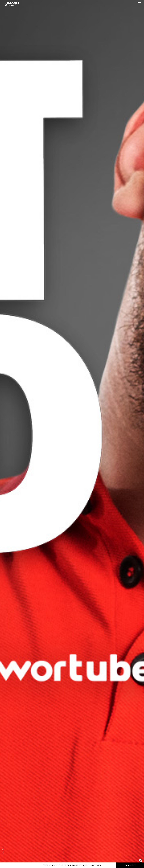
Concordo (130, 865)
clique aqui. (95, 865)
